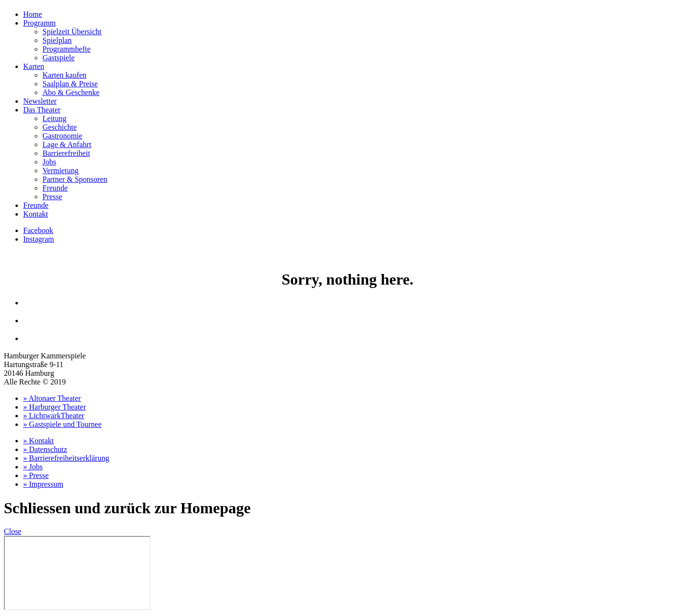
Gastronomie (63, 136)
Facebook (38, 230)
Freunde (55, 188)
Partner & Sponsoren (75, 179)
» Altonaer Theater (52, 398)
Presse (52, 197)
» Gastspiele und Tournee (63, 424)
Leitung (55, 118)
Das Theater (42, 110)
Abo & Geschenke (71, 92)
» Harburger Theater (55, 407)
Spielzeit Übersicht (72, 32)
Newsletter (40, 101)
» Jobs (33, 467)
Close (13, 531)
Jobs (49, 162)
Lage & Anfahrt (67, 144)
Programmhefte (67, 49)
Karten (34, 66)
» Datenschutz (45, 449)
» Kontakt (39, 441)
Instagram (39, 239)
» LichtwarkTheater (54, 416)
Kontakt (36, 214)
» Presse (36, 475)
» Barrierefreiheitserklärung (66, 458)
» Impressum (43, 484)
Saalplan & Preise (70, 84)
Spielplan (57, 40)
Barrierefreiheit (66, 153)
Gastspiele (59, 58)
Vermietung (61, 171)
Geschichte (60, 127)
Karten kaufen (64, 75)
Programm (40, 23)
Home (33, 14)
